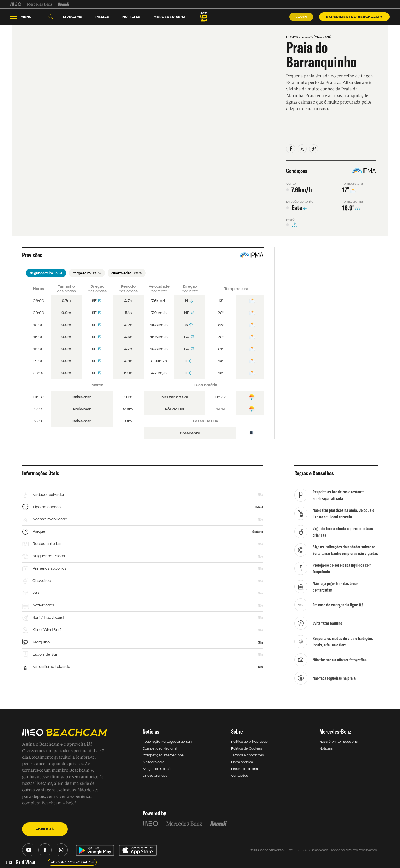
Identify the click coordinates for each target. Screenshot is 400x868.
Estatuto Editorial (245, 773)
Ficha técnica (242, 766)
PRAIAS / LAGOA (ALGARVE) (309, 41)
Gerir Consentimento (267, 854)
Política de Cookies (246, 752)
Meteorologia (153, 766)
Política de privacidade (249, 746)
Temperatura (353, 188)
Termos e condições (247, 759)
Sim (261, 646)
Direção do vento (300, 206)
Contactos (240, 780)
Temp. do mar (353, 206)
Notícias (326, 752)
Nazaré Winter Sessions (339, 746)
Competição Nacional (160, 752)
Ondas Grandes (155, 780)
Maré (290, 224)
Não (260, 499)
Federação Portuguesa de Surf (168, 746)
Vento (291, 188)
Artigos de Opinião (157, 773)
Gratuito (258, 536)
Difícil (259, 511)
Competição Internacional (164, 759)
